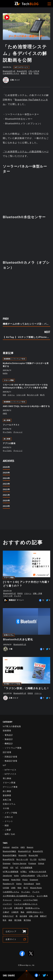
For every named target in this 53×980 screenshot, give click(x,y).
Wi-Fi (42, 395)
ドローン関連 (9, 380)
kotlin (5, 373)
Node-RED (16, 880)
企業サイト (11, 939)
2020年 (6, 501)
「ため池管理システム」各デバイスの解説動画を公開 (25, 53)
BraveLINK (33, 855)
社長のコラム (9, 635)
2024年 (6, 478)
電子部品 (27, 920)
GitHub (41, 864)
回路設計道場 (11, 757)
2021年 (6, 495)
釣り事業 (7, 420)
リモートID (21, 395)
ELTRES (42, 859)
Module (6, 880)
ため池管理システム (11, 73)
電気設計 (9, 735)
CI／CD (33, 859)
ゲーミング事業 (10, 787)
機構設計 (9, 744)
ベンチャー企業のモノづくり (26, 904)
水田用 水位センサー (35, 912)
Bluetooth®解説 (9, 851)
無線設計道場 (11, 761)
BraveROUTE (9, 859)
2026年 (6, 467)
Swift (38, 884)
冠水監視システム (33, 908)
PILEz (36, 73)
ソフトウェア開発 (19, 359)
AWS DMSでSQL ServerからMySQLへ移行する (26, 406)
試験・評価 (38, 593)
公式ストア (11, 931)
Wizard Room (36, 888)
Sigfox (19, 884)
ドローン (11, 395)
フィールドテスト (11, 425)
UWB (13, 888)
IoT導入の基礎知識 (12, 726)
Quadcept (34, 880)
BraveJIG (23, 855)
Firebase (32, 864)
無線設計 (9, 739)
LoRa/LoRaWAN (28, 876)
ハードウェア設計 (31, 900)
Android (6, 847)
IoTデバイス (10, 774)
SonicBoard (29, 884)
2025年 (6, 473)
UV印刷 (6, 888)
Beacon (30, 847)
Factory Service (20, 864)
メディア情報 (15, 684)
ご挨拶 (8, 830)
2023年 (6, 484)
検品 (23, 912)
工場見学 (15, 912)
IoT (16, 67)
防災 (30, 73)
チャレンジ (18, 432)
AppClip (15, 847)
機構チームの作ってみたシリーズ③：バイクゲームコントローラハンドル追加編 (26, 324)
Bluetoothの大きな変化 (18, 639)
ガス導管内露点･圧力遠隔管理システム (19, 896)
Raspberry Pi (8, 884)
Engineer (7, 864)
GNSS (20, 593)
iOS (4, 395)
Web (19, 888)
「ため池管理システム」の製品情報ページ (26, 152)
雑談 (7, 825)
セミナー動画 (42, 896)
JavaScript (7, 876)
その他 (6, 684)
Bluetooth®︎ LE (9, 71)
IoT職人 (24, 872)
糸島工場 (7, 800)
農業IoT (24, 73)
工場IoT (6, 912)
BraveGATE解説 (10, 855)
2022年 (6, 489)
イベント (9, 821)
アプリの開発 (9, 443)
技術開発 (7, 359)
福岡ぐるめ (10, 834)
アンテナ (18, 596)
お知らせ (9, 817)
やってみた (7, 432)
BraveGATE (22, 71)
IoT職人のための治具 (38, 872)
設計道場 (7, 752)
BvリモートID (33, 395)
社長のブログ (8, 916)
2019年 (6, 506)
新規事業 (7, 795)
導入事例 (7, 778)
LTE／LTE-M (34, 71)
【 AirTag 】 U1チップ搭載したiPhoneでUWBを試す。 (26, 337)
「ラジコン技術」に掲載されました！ (26, 688)
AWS (5, 413)
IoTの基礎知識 (26, 868)
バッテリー (7, 904)
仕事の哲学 (19, 908)
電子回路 (18, 920)
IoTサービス (24, 67)
